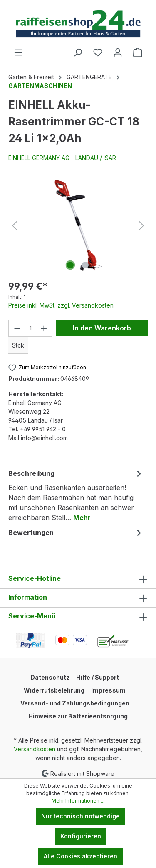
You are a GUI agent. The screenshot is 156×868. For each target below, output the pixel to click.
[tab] (76, 495)
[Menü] (18, 53)
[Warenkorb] (138, 53)
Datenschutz (50, 677)
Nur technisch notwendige (80, 816)
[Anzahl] (31, 328)
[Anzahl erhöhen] (44, 328)
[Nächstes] (141, 226)
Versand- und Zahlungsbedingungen (75, 703)
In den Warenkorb (102, 328)
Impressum (108, 690)
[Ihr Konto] (118, 53)
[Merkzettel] (98, 53)
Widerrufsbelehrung (54, 690)
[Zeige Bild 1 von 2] (70, 265)
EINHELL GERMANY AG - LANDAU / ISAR (62, 158)
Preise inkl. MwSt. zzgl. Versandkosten (61, 305)
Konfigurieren (81, 836)
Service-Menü (32, 616)
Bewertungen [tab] (76, 533)
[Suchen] (78, 53)
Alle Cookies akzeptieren (80, 856)
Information (28, 597)
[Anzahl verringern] (17, 328)
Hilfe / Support (98, 677)
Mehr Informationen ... (78, 801)
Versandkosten (35, 749)
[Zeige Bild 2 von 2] (85, 265)
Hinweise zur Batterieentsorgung (78, 716)
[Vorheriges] (15, 226)
